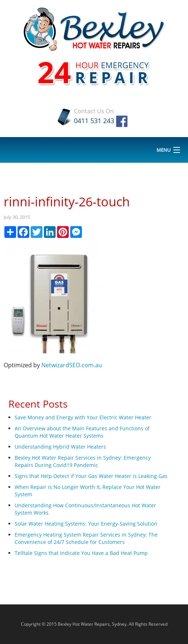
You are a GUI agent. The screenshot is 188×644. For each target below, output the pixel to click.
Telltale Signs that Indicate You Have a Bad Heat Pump (81, 553)
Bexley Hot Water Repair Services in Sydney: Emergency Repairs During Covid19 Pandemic (83, 461)
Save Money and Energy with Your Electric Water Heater (83, 417)
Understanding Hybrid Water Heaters (60, 447)
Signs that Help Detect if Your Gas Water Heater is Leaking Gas (91, 476)
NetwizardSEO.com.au (72, 365)
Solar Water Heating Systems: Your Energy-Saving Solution (86, 524)
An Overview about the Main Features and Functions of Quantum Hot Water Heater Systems (82, 432)
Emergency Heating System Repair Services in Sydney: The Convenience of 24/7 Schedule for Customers (86, 538)
